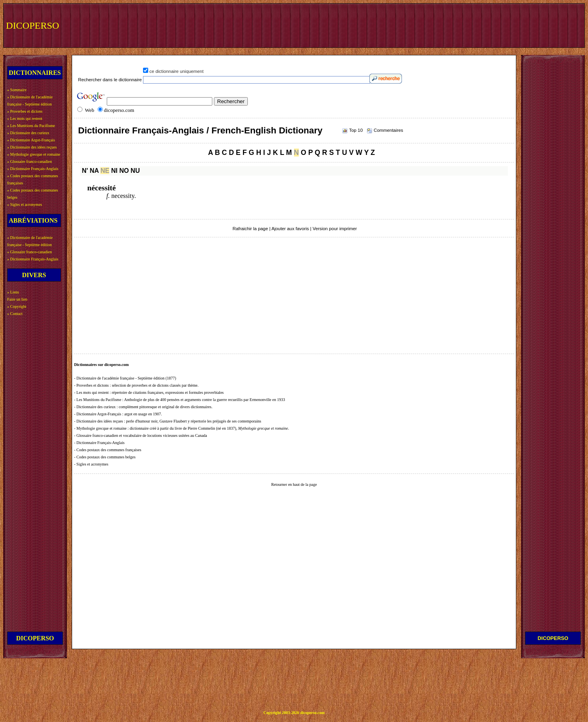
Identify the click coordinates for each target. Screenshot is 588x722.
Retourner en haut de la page (294, 484)
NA (94, 171)
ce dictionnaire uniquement (176, 71)
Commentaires (388, 130)
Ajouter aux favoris (290, 229)
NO (124, 171)
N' (85, 171)
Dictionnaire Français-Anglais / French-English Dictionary (200, 130)
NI (114, 171)
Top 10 (356, 130)
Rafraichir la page (250, 229)
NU (135, 171)
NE (105, 171)
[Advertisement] (435, 25)
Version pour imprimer (335, 229)
